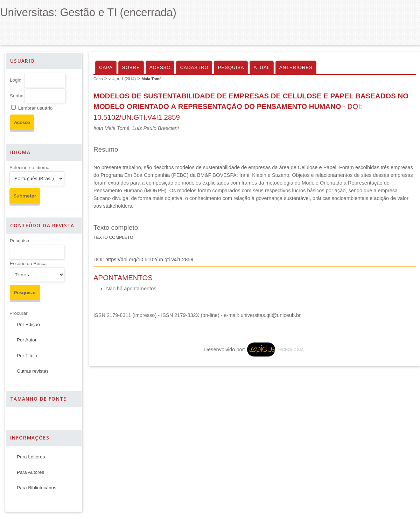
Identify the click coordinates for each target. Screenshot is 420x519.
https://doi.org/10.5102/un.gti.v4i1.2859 (149, 259)
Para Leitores (31, 457)
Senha (17, 96)
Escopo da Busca (28, 264)
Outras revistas (33, 371)
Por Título (27, 356)
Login (16, 80)
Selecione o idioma (29, 168)
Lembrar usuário (35, 108)
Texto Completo (113, 237)
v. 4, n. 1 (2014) (122, 79)
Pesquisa (20, 241)
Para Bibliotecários (37, 488)
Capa (106, 67)
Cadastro (194, 67)
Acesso (160, 67)
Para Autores (30, 472)
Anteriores (296, 67)
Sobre (131, 67)
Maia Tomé (151, 79)
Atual (261, 67)
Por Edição (28, 324)
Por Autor (27, 340)
